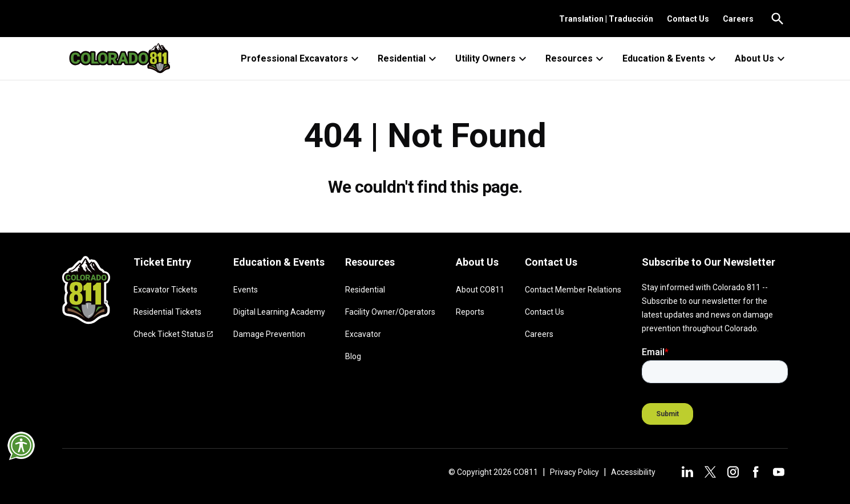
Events (246, 290)
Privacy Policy (574, 472)
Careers (738, 19)
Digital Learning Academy (279, 312)
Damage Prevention (269, 334)
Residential (408, 59)
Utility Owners (492, 59)
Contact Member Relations (573, 290)
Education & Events (671, 59)
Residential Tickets (167, 312)
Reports (470, 312)
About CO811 (480, 290)
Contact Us (688, 19)
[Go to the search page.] (778, 19)
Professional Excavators (301, 59)
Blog (353, 356)
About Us (761, 59)
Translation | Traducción (606, 19)
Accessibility (633, 472)
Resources (576, 59)
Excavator (363, 334)
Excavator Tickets (165, 290)
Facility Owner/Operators (390, 312)
